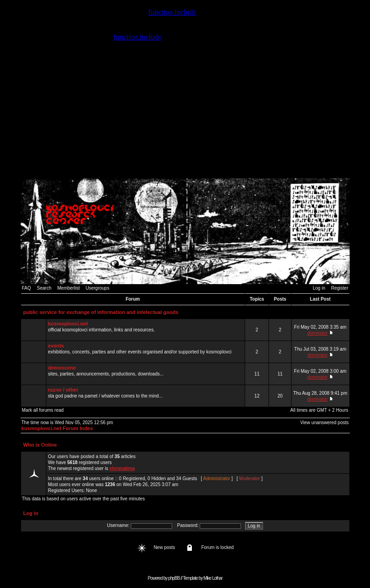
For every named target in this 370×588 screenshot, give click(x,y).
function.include (172, 12)
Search (44, 288)
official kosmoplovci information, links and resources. (146, 330)
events (56, 346)
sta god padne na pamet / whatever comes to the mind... (146, 396)
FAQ (27, 288)
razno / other (63, 390)
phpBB (174, 578)
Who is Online (40, 445)
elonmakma (122, 468)
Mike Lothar (213, 578)
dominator (317, 333)
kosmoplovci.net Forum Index (57, 428)
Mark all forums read (43, 410)
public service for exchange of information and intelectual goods (101, 312)
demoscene (62, 368)
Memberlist (69, 288)
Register (339, 288)
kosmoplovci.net (68, 324)
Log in (319, 288)
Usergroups (97, 288)
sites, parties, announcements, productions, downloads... (146, 374)
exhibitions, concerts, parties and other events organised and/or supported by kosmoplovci (146, 352)
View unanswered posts (324, 423)
